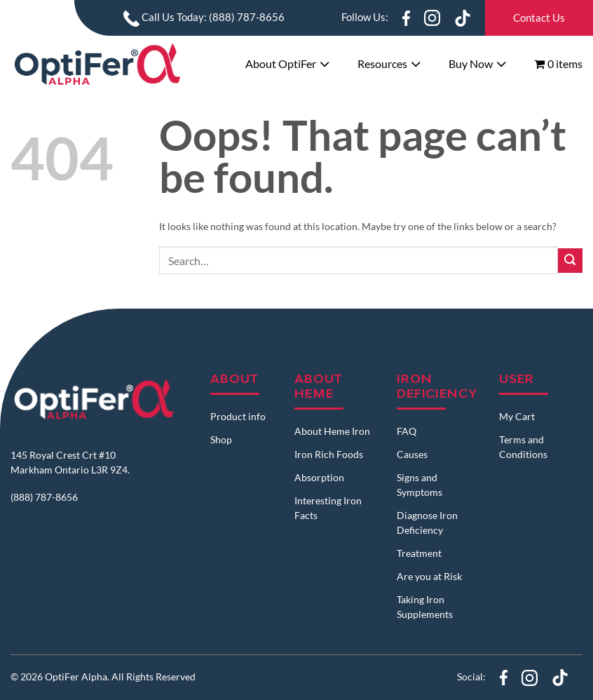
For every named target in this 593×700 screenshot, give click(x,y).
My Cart (517, 416)
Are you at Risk (429, 576)
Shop (221, 439)
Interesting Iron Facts (328, 508)
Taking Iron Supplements (425, 607)
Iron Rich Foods (329, 454)
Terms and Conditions (523, 447)
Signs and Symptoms (420, 485)
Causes (412, 454)
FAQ (407, 431)
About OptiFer (281, 63)
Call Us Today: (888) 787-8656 (204, 17)
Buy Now (471, 63)
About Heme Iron (332, 431)
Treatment (419, 553)
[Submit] (570, 261)
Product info (238, 416)
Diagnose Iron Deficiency (427, 523)
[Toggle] (325, 65)
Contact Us (539, 18)
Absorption (319, 477)
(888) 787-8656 (44, 497)
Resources (382, 63)
